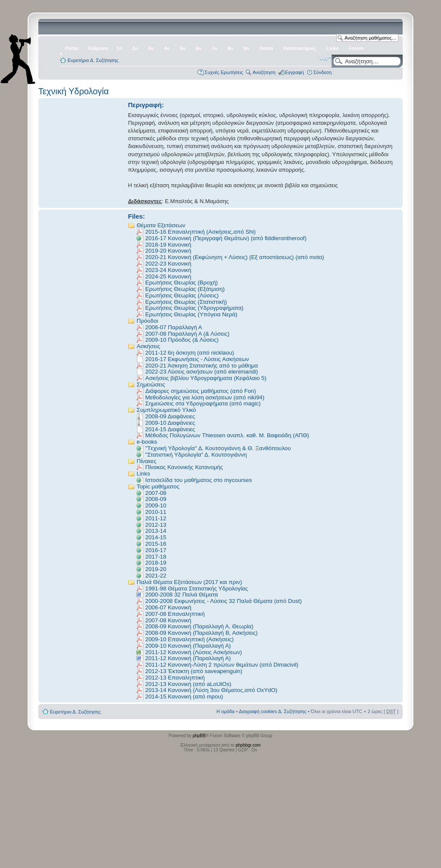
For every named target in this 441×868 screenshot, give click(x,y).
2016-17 (156, 550)
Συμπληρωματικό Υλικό (166, 410)
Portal (72, 48)
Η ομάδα (226, 711)
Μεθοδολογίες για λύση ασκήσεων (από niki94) (205, 397)
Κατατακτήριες (300, 48)
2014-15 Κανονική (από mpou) (184, 697)
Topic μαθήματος (158, 487)
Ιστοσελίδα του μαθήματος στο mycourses (199, 480)
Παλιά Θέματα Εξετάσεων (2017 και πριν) (189, 582)
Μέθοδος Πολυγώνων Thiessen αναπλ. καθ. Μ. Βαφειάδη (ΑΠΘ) (227, 435)
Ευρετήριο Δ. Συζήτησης (93, 60)
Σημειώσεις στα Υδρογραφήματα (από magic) (203, 403)
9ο (246, 48)
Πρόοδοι (147, 321)
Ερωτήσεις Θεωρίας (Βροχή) (182, 283)
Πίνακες (146, 461)
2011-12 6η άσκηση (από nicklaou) (189, 353)
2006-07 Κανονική (168, 607)
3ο (151, 48)
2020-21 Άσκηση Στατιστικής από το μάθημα (202, 366)
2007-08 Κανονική (168, 620)
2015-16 (156, 544)
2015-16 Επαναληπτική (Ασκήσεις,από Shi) (200, 232)
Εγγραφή (295, 72)
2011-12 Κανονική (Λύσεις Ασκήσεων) (194, 652)
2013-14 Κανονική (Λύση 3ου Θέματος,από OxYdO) (211, 690)
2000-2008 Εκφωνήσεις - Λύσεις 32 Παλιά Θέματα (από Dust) (223, 601)
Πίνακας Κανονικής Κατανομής (184, 467)
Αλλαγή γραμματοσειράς (325, 59)
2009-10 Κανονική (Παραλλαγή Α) (188, 646)
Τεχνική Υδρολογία (74, 91)
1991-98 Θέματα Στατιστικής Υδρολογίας (197, 588)
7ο (214, 48)
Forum (356, 48)
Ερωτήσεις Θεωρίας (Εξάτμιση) (185, 289)
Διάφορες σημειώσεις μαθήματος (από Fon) (200, 391)
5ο (183, 48)
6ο (199, 48)
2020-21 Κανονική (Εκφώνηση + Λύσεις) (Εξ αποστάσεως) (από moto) (234, 257)
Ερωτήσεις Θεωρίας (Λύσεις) (182, 295)
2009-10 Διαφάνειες (170, 423)
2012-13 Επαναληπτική (175, 678)
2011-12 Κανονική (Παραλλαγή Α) (188, 658)
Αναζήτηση (264, 72)
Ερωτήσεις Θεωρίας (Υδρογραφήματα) (194, 308)
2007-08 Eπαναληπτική (175, 614)
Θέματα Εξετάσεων (161, 225)
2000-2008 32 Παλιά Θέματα (182, 595)
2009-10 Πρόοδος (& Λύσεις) (182, 340)
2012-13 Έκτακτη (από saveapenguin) (194, 671)
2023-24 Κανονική (168, 270)
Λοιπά (266, 48)
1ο (119, 48)
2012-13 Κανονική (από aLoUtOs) (188, 684)
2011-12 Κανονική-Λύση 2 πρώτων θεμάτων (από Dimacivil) (222, 665)
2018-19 (156, 563)
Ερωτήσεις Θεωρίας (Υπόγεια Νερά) (191, 314)
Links (333, 48)
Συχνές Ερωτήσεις (224, 72)
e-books (147, 442)
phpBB (199, 736)
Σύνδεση (323, 72)
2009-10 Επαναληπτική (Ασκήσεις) (189, 639)
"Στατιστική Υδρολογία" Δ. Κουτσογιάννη (196, 455)
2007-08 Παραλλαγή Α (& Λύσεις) (187, 334)
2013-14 (156, 531)
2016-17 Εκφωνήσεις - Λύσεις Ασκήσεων (197, 359)
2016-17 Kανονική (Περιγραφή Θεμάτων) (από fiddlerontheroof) (226, 238)
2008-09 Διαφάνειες (170, 416)
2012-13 (156, 525)
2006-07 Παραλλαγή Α (174, 327)
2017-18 (156, 557)
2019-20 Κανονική (168, 251)
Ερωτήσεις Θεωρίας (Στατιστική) (186, 302)
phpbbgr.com (248, 745)
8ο (230, 48)
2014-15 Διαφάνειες (170, 429)
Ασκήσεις (148, 346)
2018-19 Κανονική (168, 245)
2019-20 (156, 569)
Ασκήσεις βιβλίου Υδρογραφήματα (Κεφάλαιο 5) (206, 378)
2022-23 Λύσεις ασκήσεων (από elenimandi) (202, 372)
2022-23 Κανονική (168, 264)
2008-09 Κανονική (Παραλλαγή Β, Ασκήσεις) (201, 633)
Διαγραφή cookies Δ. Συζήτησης (273, 711)
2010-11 (156, 512)
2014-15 (156, 537)
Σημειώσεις (151, 385)
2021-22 (156, 576)
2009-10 (156, 505)
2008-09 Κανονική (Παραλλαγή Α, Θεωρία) (199, 626)
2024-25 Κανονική (168, 276)
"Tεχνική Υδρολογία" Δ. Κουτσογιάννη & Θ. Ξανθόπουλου (218, 448)
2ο (135, 48)
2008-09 (156, 499)
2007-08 (156, 493)
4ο (167, 48)
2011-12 (156, 518)
